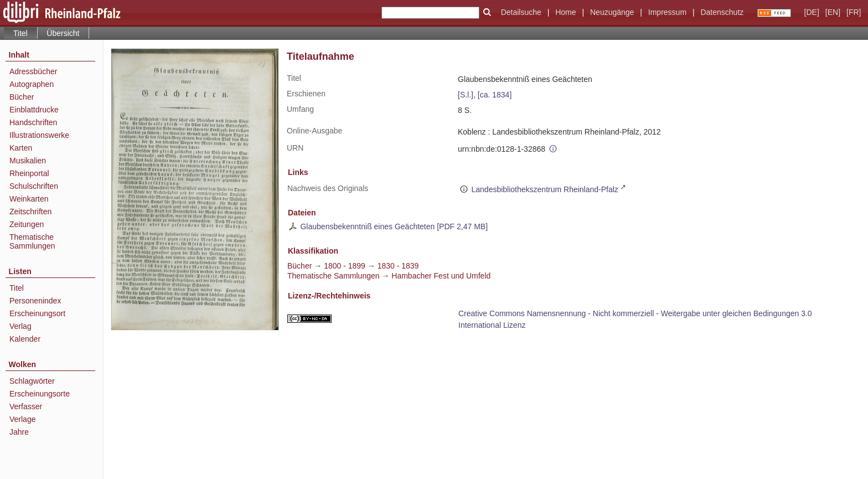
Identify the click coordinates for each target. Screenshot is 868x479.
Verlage (22, 419)
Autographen (32, 84)
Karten (21, 148)
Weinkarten (29, 199)
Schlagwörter (32, 381)
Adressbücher (33, 71)
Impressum (667, 12)
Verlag (20, 326)
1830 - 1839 (398, 266)
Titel (17, 288)
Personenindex (35, 301)
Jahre (19, 432)
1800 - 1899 (345, 266)
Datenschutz (722, 12)
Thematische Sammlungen (32, 241)
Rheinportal (29, 173)
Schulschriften (34, 186)
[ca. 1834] (495, 95)
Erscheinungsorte (40, 394)
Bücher (22, 97)
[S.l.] (466, 95)
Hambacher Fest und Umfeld (441, 276)
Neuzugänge (612, 12)
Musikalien (28, 161)
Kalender (25, 339)
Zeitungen (27, 224)
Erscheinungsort (37, 313)
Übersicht (63, 33)
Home (565, 12)
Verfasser (26, 406)
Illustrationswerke (39, 135)
